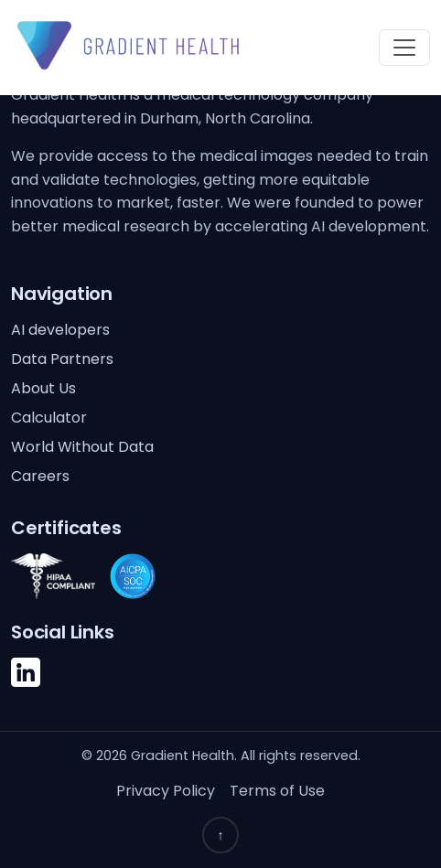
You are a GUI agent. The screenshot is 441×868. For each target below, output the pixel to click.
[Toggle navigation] (404, 48)
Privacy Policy (166, 791)
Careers (40, 476)
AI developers (60, 330)
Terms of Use (277, 791)
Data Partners (62, 359)
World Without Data (82, 447)
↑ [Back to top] (221, 835)
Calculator (49, 418)
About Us (43, 388)
